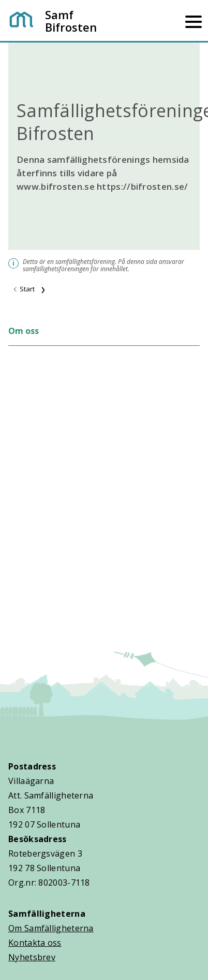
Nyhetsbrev (32, 957)
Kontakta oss (35, 943)
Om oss (24, 331)
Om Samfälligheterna (51, 928)
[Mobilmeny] (194, 21)
